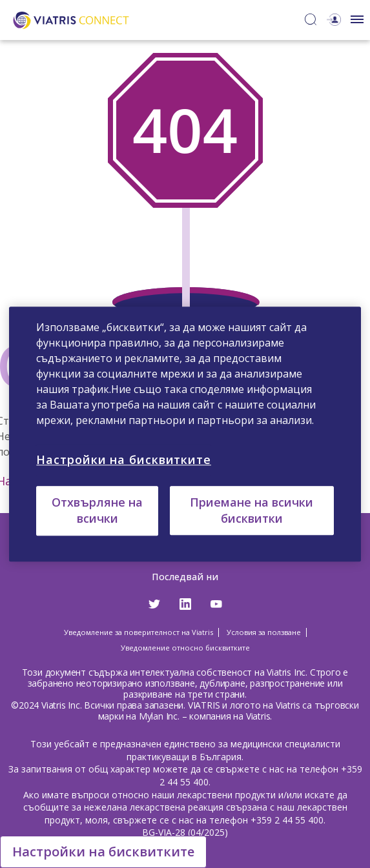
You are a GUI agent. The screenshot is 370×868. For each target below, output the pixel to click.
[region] (185, 434)
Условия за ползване (264, 632)
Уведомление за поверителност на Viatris (139, 632)
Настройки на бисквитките (103, 852)
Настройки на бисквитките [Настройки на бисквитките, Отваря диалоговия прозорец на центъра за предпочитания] (124, 459)
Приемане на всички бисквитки (252, 510)
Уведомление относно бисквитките (185, 648)
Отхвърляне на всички (97, 510)
